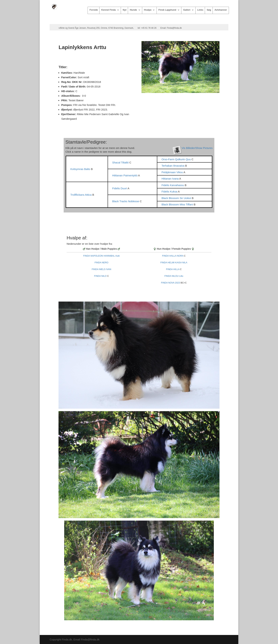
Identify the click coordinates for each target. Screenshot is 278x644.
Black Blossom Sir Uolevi (177, 198)
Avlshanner (221, 10)
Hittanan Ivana (170, 179)
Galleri (187, 10)
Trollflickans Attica (81, 195)
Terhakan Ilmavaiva (173, 166)
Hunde (133, 10)
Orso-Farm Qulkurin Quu (176, 159)
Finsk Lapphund (167, 10)
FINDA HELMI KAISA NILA (174, 263)
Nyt (125, 10)
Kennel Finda (109, 10)
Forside (94, 10)
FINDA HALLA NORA (173, 256)
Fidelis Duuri (120, 188)
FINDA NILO (100, 276)
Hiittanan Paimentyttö (125, 175)
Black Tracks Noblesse (126, 201)
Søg (209, 10)
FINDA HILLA (173, 269)
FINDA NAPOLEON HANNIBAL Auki (102, 256)
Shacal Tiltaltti (121, 162)
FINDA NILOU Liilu (174, 276)
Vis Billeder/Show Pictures (197, 148)
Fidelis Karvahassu (173, 185)
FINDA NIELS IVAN (101, 269)
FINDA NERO (101, 263)
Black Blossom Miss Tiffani (178, 204)
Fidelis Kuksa (170, 192)
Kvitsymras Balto (81, 169)
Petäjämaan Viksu (173, 172)
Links (200, 10)
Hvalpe (148, 10)
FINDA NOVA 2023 (170, 283)
